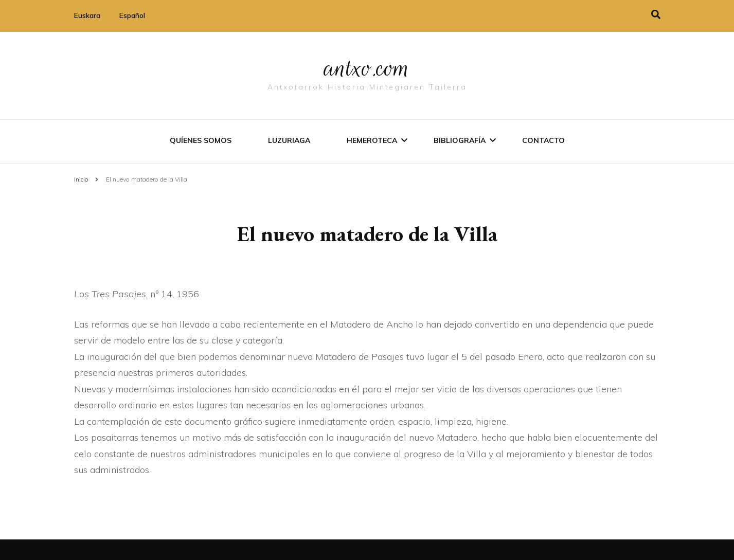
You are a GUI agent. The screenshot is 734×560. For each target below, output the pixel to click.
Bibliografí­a (460, 140)
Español (132, 15)
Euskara (87, 15)
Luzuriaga (289, 140)
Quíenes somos (201, 140)
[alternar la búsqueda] (656, 15)
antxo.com (367, 68)
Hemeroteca (372, 140)
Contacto (543, 140)
